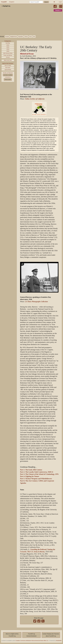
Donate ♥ (58, 10)
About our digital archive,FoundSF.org (12, 635)
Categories (8, 41)
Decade (7, 37)
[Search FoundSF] (36, 2)
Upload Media (8, 70)
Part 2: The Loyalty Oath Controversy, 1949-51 (37, 472)
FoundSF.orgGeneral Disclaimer (31, 635)
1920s (8, 47)
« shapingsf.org (6, 6)
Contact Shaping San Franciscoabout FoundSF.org (51, 635)
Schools (8, 57)
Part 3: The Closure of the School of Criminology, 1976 (39, 474)
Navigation (12, 2)
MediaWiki (59, 641)
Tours (30, 37)
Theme (26, 37)
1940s (8, 51)
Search (46, 2)
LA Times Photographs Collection (36, 302)
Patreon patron (8, 79)
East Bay (8, 43)
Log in (60, 2)
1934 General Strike (8, 53)
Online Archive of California (35, 99)
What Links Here (8, 60)
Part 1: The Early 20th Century (31, 470)
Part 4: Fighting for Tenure (30, 476)
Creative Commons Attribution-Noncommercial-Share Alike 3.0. (32, 641)
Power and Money (8, 55)
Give (34, 37)
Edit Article (8, 68)
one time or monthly (8, 75)
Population (21, 37)
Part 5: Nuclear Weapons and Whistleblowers (36, 479)
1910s (8, 45)
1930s (8, 49)
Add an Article (8, 66)
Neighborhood (13, 37)
